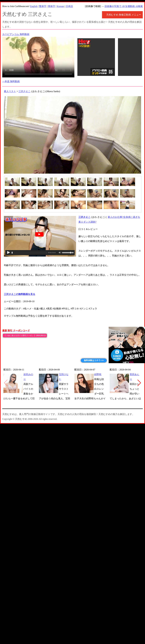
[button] (139, 383)
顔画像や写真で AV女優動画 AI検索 (124, 6)
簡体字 (52, 6)
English (34, 6)
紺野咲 (98, 374)
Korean (60, 6)
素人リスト (10, 91)
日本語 (69, 6)
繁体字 (43, 6)
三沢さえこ (24, 91)
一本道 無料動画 (11, 81)
